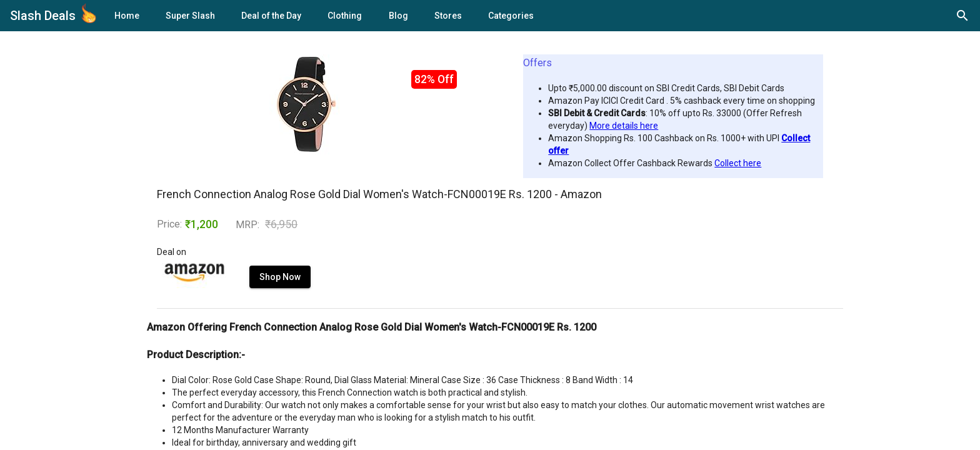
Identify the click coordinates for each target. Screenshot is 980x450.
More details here (624, 126)
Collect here (738, 163)
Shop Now (280, 277)
